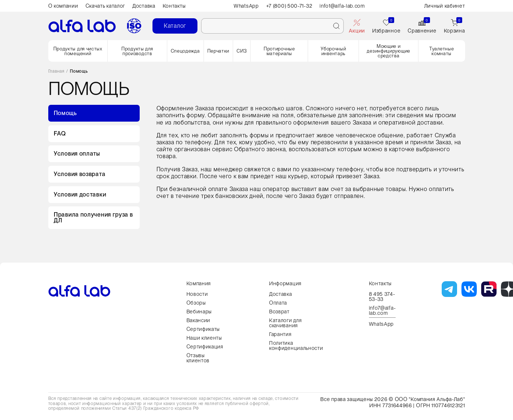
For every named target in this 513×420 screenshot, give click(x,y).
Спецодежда (185, 51)
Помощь (65, 113)
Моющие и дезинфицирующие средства (388, 51)
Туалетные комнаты (442, 51)
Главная (56, 71)
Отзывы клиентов (198, 358)
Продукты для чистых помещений (78, 51)
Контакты (174, 6)
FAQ (60, 133)
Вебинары (199, 312)
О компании (63, 6)
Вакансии (199, 320)
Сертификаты (203, 329)
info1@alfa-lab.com (343, 6)
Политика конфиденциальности (296, 345)
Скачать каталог (105, 6)
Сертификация (205, 347)
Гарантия (280, 334)
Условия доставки (80, 195)
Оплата (278, 303)
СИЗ (242, 51)
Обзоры (196, 303)
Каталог (175, 26)
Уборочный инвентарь (333, 51)
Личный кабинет (445, 6)
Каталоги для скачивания (285, 323)
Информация (285, 283)
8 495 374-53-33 (382, 297)
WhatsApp (246, 6)
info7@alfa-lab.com (382, 311)
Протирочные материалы (279, 51)
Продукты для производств (137, 51)
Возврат (279, 312)
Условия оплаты (77, 154)
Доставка (144, 6)
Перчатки (218, 51)
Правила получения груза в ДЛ (93, 218)
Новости (197, 294)
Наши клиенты (204, 338)
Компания (199, 283)
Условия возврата (80, 174)
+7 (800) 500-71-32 (289, 6)
